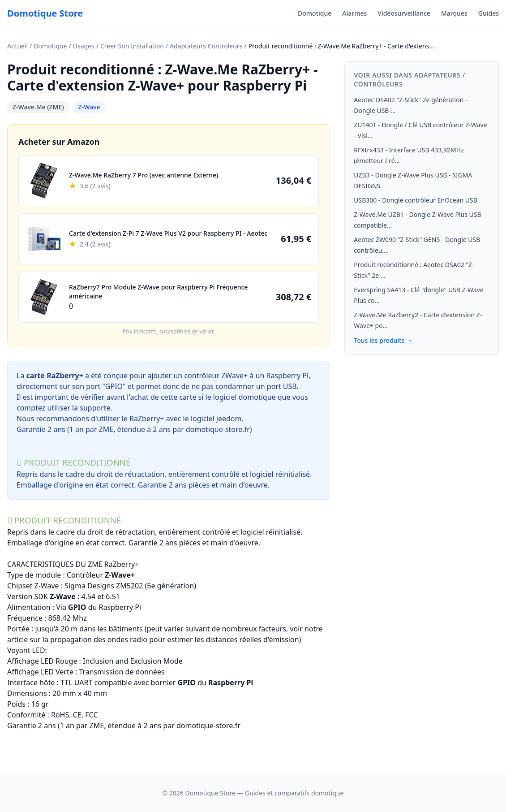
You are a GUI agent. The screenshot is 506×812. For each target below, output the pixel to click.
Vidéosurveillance (404, 13)
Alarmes (354, 13)
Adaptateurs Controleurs (206, 46)
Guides (489, 13)
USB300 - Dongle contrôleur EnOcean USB (416, 200)
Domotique (315, 13)
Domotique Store (45, 13)
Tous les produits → (383, 340)
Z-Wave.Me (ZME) (38, 107)
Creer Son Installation (132, 46)
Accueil (17, 46)
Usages (84, 46)
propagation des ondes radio (99, 639)
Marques (454, 13)
